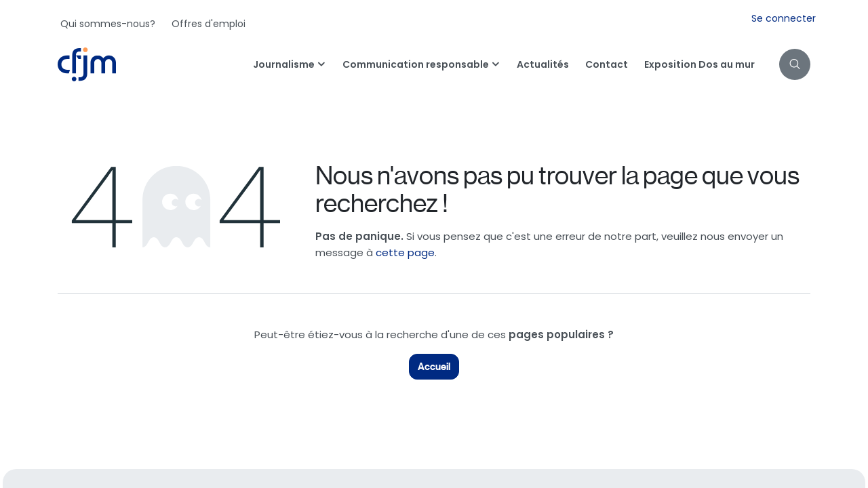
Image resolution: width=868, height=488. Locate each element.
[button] (795, 64)
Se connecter (784, 18)
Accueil (434, 367)
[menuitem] (108, 24)
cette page (405, 252)
